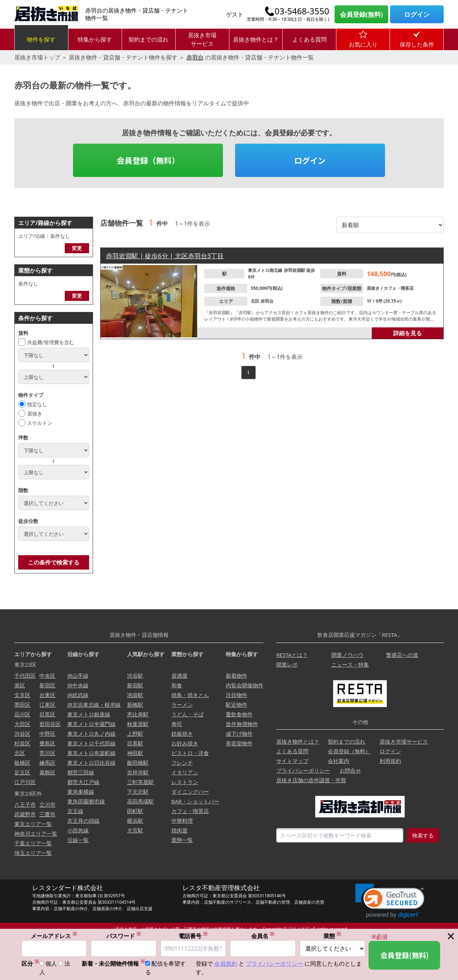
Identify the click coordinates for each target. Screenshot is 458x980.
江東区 (47, 705)
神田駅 (135, 753)
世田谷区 (50, 724)
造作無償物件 (242, 724)
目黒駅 (135, 743)
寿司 (177, 724)
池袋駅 (135, 695)
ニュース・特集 (350, 664)
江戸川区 (25, 782)
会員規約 (226, 964)
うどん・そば (187, 714)
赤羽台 (195, 57)
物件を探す (41, 39)
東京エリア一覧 (33, 824)
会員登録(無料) (361, 14)
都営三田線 (81, 772)
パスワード (124, 936)
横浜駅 (135, 821)
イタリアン (185, 772)
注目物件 (237, 695)
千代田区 (25, 676)
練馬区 (47, 763)
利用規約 (390, 761)
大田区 (22, 724)
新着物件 (237, 676)
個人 (51, 964)
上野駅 (135, 734)
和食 (177, 685)
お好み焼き (185, 743)
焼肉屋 (179, 830)
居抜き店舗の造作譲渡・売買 (311, 780)
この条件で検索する (54, 562)
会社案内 (338, 761)
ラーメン (182, 705)
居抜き (35, 414)
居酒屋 (179, 676)
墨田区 (22, 705)
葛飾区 (47, 772)
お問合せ (350, 770)
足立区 (22, 772)
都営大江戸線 (83, 782)
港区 (20, 685)
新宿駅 (135, 685)
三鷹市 (47, 814)
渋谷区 (22, 734)
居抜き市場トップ (37, 57)
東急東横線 (81, 792)
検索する (423, 835)
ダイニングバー (190, 792)
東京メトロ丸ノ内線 (91, 734)
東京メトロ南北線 (266, 270)
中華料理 (182, 821)
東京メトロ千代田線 (91, 743)
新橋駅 (135, 705)
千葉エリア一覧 (33, 843)
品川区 (22, 714)
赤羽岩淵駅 (295, 270)
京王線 (75, 811)
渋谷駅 (135, 676)
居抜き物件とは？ (256, 39)
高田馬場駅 (140, 801)
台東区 (47, 695)
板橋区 (22, 763)
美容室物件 (239, 743)
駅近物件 (237, 705)
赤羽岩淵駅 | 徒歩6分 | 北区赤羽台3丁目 (165, 256)
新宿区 (47, 685)
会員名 (263, 936)
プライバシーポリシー (303, 770)
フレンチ (182, 763)
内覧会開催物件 (245, 685)
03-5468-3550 (302, 11)
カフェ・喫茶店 (399, 288)
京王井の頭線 (83, 821)
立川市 (47, 804)
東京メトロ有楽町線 (91, 753)
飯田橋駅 (138, 763)
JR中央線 (78, 685)
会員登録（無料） (148, 160)
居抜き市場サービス (202, 39)
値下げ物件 (239, 734)
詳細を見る (408, 333)
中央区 (47, 676)
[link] (390, 901)
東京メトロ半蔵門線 (91, 724)
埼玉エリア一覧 (33, 853)
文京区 (22, 695)
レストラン (185, 782)
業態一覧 (182, 840)
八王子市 (25, 804)
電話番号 (193, 936)
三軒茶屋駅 (140, 782)
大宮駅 (135, 830)
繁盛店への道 (402, 655)
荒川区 (47, 753)
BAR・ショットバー (195, 801)
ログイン (417, 14)
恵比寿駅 (138, 714)
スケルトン (40, 423)
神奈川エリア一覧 (36, 834)
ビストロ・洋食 (190, 753)
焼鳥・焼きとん (190, 695)
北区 (256, 301)
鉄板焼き (182, 734)
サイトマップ (292, 761)
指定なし (37, 404)
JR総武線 (78, 695)
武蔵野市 (25, 814)
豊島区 (47, 743)
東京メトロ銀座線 (89, 714)
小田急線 (78, 830)
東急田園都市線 (86, 801)
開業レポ (287, 664)
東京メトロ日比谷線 (91, 763)
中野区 (47, 734)
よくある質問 (310, 39)
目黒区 (47, 714)
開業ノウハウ (347, 655)
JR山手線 (78, 676)
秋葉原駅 (138, 724)
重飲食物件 (239, 714)
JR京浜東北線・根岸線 (94, 705)
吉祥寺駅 (138, 772)
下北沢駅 (138, 792)
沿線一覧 (78, 840)
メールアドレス (54, 936)
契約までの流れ (148, 39)
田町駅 (135, 811)
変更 (77, 248)
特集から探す (95, 39)
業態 (332, 936)
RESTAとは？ (292, 655)
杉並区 (22, 743)
